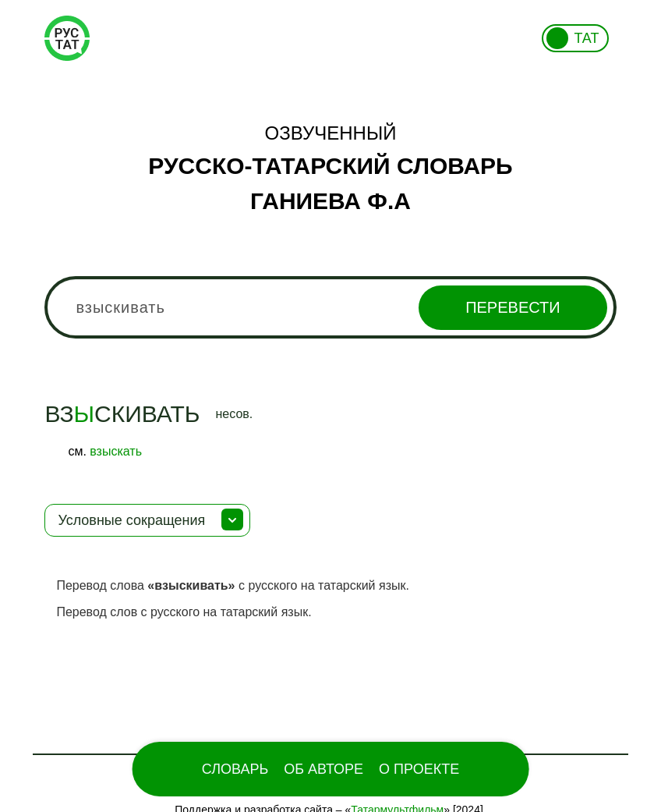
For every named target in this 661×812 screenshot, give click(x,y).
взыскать (116, 451)
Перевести (513, 307)
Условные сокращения (131, 520)
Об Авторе (323, 769)
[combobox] (330, 307)
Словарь (235, 769)
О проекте (419, 769)
